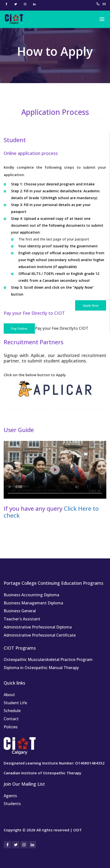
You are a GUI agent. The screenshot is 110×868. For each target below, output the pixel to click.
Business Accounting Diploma (31, 595)
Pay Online (19, 329)
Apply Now (91, 305)
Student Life (15, 703)
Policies (11, 727)
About (9, 695)
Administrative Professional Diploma (38, 627)
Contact (11, 719)
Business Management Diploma (33, 603)
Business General (20, 611)
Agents (10, 796)
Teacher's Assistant (22, 619)
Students (12, 804)
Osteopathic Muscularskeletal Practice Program (48, 659)
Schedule (12, 711)
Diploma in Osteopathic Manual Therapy (41, 668)
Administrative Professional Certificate (40, 635)
